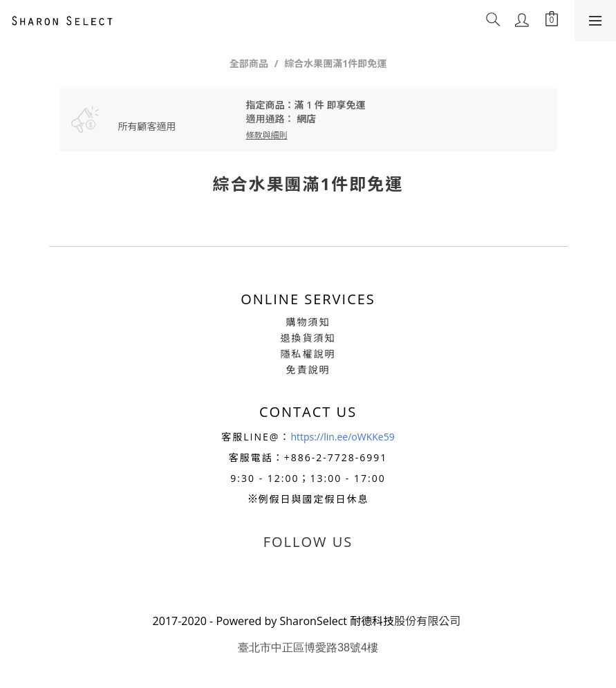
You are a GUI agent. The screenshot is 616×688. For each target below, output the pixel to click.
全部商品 (249, 63)
